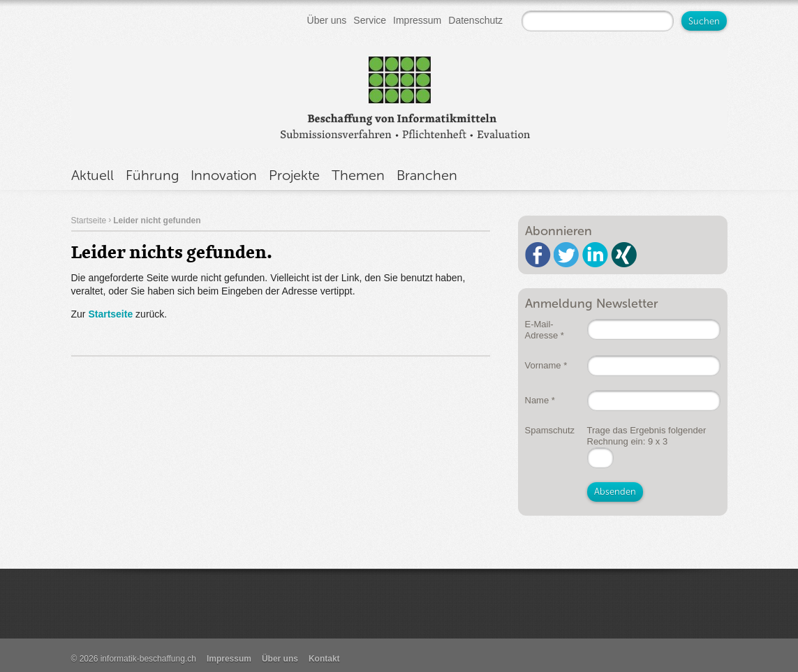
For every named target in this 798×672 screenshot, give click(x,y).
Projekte (294, 175)
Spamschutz (550, 430)
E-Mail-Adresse (545, 330)
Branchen (427, 175)
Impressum (417, 20)
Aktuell (93, 175)
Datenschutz (475, 20)
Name (540, 400)
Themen (358, 175)
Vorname (546, 365)
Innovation (224, 175)
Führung (152, 175)
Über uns (327, 20)
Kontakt (324, 659)
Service (370, 20)
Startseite (89, 221)
